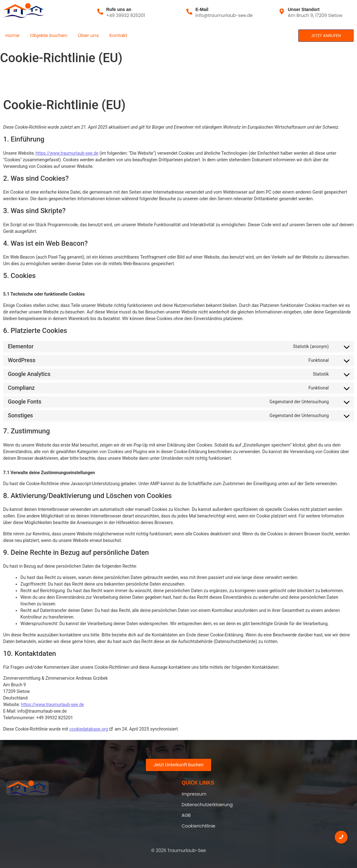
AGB (186, 815)
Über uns (88, 35)
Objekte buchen (49, 35)
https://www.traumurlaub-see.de (67, 153)
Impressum (194, 794)
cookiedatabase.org (89, 729)
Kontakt (118, 35)
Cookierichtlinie (198, 826)
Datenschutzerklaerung (207, 805)
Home (12, 35)
